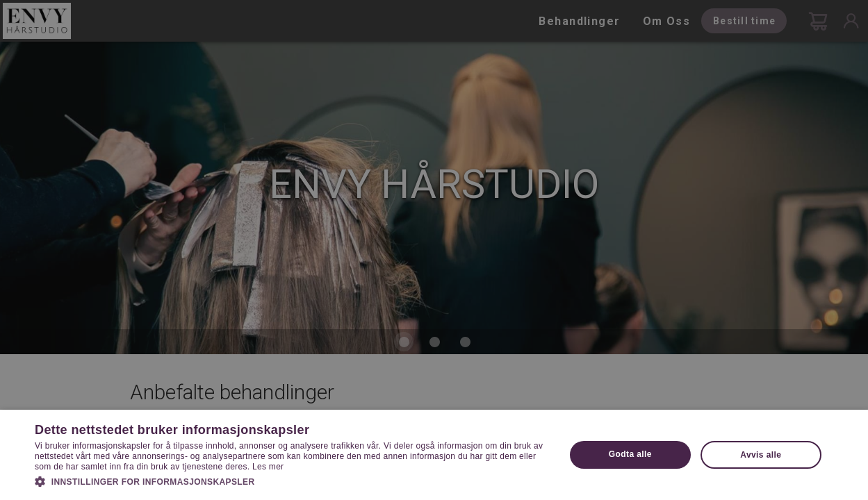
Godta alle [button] (630, 454)
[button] (292, 481)
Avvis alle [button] (761, 455)
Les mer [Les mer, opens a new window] (268, 467)
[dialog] (434, 250)
